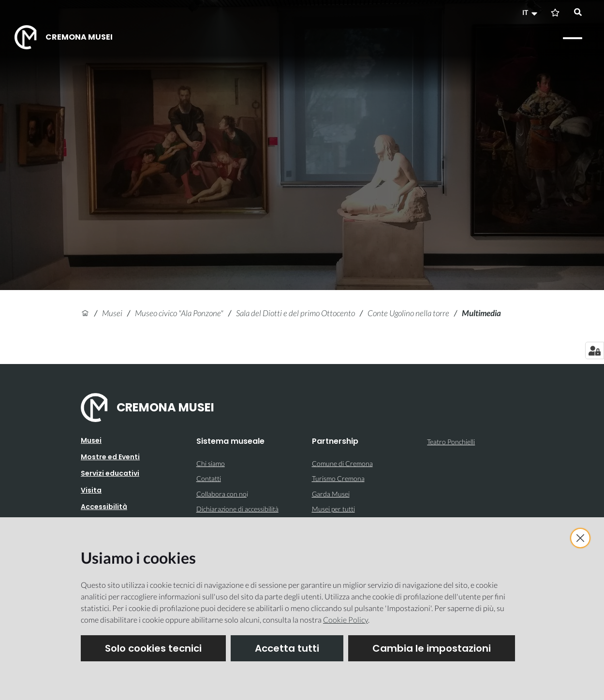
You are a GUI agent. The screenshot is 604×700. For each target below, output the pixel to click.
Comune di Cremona (342, 463)
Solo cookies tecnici (153, 648)
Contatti (209, 478)
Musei (112, 313)
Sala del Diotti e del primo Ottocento (295, 313)
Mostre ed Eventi (110, 457)
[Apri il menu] (573, 38)
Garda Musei (331, 494)
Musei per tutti (333, 509)
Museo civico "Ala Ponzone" (179, 313)
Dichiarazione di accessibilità (237, 509)
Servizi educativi (110, 473)
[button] (531, 13)
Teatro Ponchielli (451, 442)
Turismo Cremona (338, 478)
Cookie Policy (346, 620)
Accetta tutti (287, 648)
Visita (91, 490)
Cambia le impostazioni (432, 648)
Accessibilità (104, 507)
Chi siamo (211, 463)
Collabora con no (221, 494)
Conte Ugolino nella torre (408, 313)
